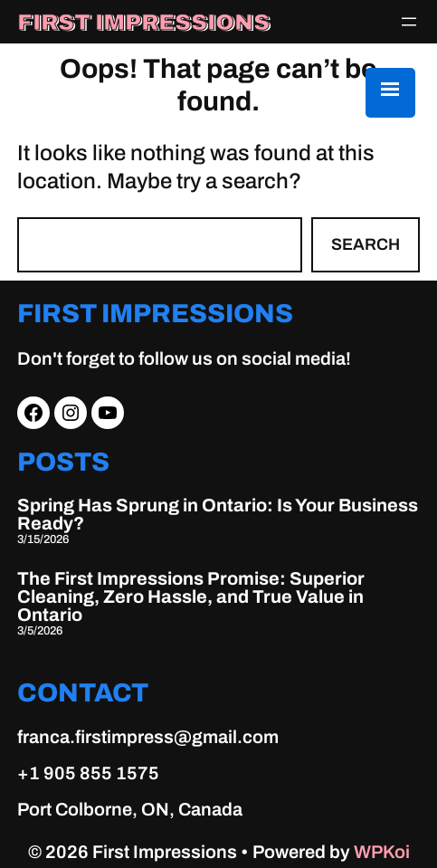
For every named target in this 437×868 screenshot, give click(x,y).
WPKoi (382, 852)
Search (366, 244)
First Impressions (143, 22)
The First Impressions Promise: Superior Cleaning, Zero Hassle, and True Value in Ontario (191, 596)
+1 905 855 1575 (88, 773)
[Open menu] (409, 22)
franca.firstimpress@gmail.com (148, 737)
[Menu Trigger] (390, 93)
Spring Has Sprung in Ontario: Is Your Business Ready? (218, 514)
